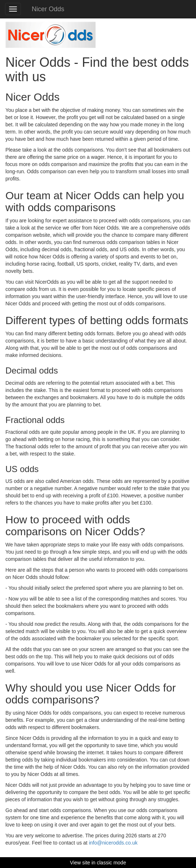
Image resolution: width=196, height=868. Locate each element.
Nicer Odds (48, 9)
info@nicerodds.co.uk (113, 843)
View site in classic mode (98, 863)
